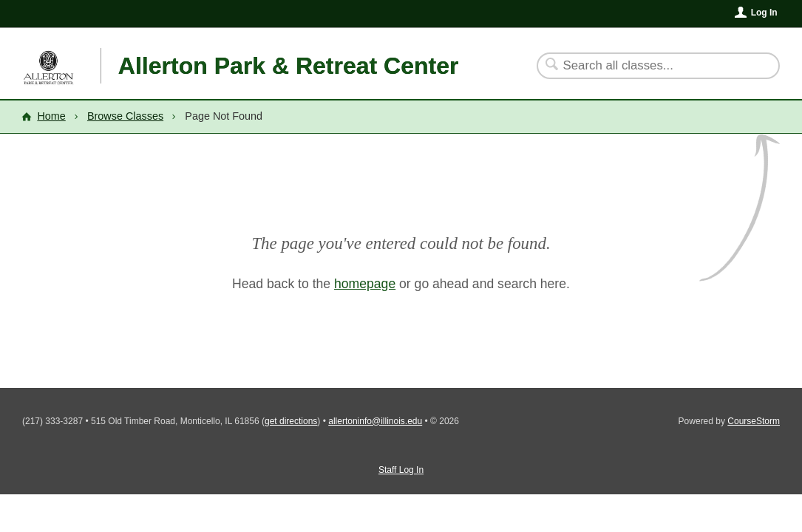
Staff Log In (401, 470)
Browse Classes (125, 116)
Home (51, 116)
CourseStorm (754, 421)
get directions (291, 421)
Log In (764, 13)
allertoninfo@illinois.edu (375, 421)
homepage (365, 284)
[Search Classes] (649, 66)
